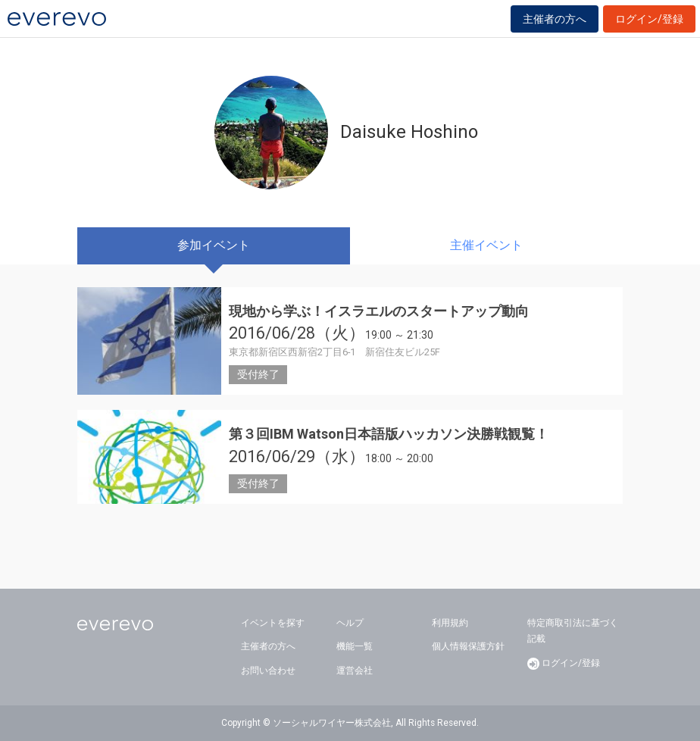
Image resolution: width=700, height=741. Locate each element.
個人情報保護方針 (468, 646)
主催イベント (486, 245)
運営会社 (355, 671)
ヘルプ (350, 623)
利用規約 (450, 623)
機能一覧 (355, 646)
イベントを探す (273, 623)
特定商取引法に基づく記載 (573, 631)
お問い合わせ (268, 671)
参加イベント (214, 245)
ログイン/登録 (649, 19)
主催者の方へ (555, 19)
